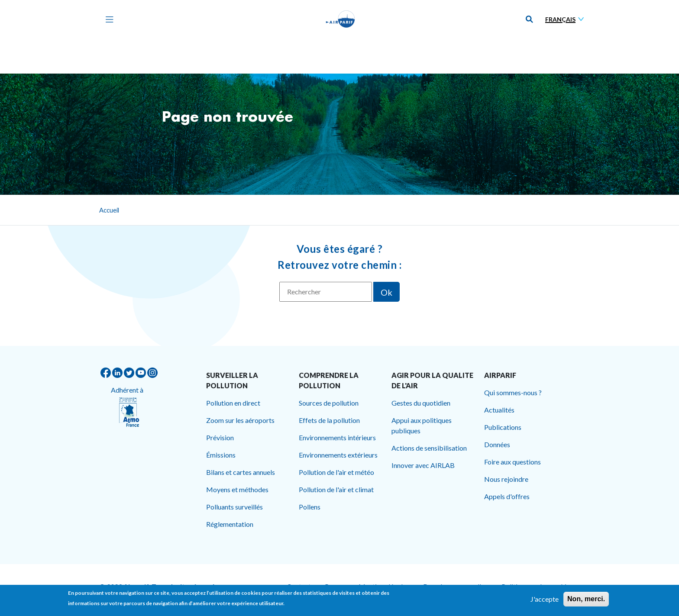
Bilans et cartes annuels (241, 472)
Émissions (221, 455)
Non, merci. (586, 600)
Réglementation (230, 524)
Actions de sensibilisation (429, 448)
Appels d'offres (507, 496)
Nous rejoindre (506, 479)
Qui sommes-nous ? (513, 392)
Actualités (499, 410)
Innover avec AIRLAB (423, 465)
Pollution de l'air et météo (336, 472)
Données (497, 444)
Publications (503, 427)
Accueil (109, 210)
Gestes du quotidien (421, 403)
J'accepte (545, 600)
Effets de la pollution (329, 420)
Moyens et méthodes (237, 489)
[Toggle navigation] (107, 19)
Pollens (310, 507)
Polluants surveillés (234, 507)
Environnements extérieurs (338, 455)
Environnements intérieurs (337, 437)
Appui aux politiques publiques (422, 425)
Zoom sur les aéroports (240, 420)
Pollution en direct (233, 403)
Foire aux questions (512, 462)
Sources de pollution (329, 403)
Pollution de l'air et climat (336, 489)
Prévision (220, 437)
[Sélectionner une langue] (566, 19)
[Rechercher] (326, 292)
